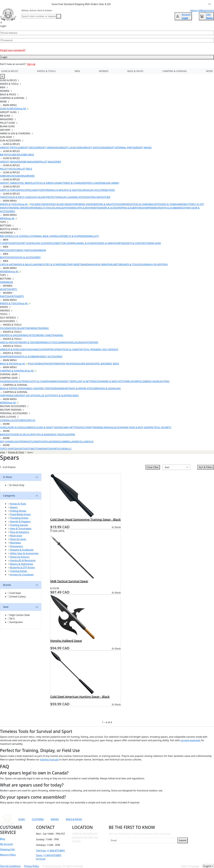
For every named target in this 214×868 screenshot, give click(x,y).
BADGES (5, 435)
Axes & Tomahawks (21, 529)
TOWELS (128, 381)
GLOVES (60, 236)
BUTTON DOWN (65, 243)
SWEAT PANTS (24, 250)
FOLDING (5, 328)
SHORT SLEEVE (26, 243)
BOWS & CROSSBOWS (32, 342)
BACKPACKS (45, 364)
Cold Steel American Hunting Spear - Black (80, 697)
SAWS (62, 342)
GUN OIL (36, 197)
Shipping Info (7, 849)
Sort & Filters (206, 467)
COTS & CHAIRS (39, 381)
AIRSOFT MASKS (143, 148)
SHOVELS (71, 342)
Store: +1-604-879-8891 (49, 855)
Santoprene (16, 622)
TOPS (3, 449)
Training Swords (19, 525)
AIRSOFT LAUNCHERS (71, 148)
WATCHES (41, 442)
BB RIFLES (18, 155)
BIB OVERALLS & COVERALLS (16, 236)
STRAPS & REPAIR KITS (79, 388)
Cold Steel (15, 593)
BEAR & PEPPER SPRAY (12, 388)
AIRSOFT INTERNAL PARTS (119, 148)
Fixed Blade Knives (20, 514)
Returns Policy (8, 855)
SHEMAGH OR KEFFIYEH (155, 264)
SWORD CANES (44, 335)
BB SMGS (29, 155)
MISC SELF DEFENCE (107, 350)
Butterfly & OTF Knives (22, 567)
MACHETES (155, 204)
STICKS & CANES (140, 204)
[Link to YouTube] (137, 819)
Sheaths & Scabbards (22, 550)
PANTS (4, 250)
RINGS (57, 442)
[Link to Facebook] (144, 819)
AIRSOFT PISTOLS (10, 148)
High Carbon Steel (20, 615)
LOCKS (119, 427)
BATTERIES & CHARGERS (72, 183)
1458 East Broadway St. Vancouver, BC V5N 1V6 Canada (85, 837)
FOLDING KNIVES (40, 204)
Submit (183, 840)
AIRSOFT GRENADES (48, 148)
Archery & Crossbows (22, 575)
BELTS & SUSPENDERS (77, 236)
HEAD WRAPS (102, 264)
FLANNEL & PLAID (84, 243)
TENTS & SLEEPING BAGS (65, 396)
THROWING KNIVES (83, 204)
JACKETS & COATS (132, 243)
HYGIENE (5, 381)
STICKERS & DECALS (20, 435)
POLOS (53, 243)
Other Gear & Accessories (24, 553)
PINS (72, 435)
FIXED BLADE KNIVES (61, 204)
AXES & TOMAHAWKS (173, 204)
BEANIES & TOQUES (130, 264)
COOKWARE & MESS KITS (109, 381)
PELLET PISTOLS (9, 169)
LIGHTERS (19, 442)
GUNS (22, 819)
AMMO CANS (32, 388)
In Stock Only (17, 485)
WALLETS (94, 236)
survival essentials (190, 740)
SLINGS (84, 190)
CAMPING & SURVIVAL (175, 71)
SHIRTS (14, 243)
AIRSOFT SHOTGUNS (94, 148)
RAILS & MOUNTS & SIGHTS (65, 190)
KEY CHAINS (7, 442)
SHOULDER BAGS (82, 364)
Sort (167, 467)
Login (107, 57)
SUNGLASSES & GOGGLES (14, 427)
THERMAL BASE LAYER (44, 236)
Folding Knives (18, 511)
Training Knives (19, 571)
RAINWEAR (61, 388)
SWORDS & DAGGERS (12, 335)
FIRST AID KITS (27, 396)
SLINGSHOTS (83, 342)
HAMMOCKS (55, 381)
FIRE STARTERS (47, 388)
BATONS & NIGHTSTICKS (108, 204)
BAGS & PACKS (135, 71)
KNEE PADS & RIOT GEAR (136, 427)
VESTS (145, 243)
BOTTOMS (37, 449)
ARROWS (30, 176)
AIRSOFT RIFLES (28, 148)
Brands (7, 585)
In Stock (8, 477)
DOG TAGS (57, 435)
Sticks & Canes (18, 539)
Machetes (16, 543)
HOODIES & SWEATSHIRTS (108, 243)
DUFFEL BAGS (99, 364)
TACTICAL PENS (88, 350)
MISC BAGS (113, 364)
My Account (6, 844)
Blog (3, 839)
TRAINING (43, 328)
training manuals (49, 760)
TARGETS (5, 197)
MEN (77, 71)
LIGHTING (164, 381)
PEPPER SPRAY (53, 350)
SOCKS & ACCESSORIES (28, 257)
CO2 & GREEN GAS (48, 183)
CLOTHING (38, 819)
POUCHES (33, 364)
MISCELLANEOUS (84, 442)
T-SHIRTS (5, 243)
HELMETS (114, 264)
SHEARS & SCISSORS (110, 208)
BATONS (27, 350)
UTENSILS (25, 381)
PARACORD (13, 396)
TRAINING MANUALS (104, 427)
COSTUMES (19, 420)
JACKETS (4, 289)
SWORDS (126, 204)
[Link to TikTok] (158, 819)
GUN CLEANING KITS (72, 197)
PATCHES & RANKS (41, 435)
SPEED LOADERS (94, 183)
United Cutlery (18, 597)
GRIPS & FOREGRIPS (11, 190)
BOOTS (4, 257)
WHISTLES (30, 442)
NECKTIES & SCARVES (51, 264)
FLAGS (66, 435)
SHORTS (12, 250)
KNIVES (55, 819)
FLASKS (50, 442)
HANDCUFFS (38, 350)
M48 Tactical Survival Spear (69, 581)
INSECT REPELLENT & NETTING (79, 381)
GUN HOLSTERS (97, 190)
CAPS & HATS (7, 264)
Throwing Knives (19, 518)
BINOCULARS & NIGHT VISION (45, 427)
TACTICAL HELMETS (160, 427)
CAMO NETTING (71, 427)
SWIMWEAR (6, 282)
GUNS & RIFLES (10, 71)
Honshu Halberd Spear (66, 641)
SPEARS (34, 208)
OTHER (106, 197)
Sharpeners (17, 546)
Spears (14, 507)
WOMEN (104, 71)
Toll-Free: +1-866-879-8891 (51, 851)
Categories (9, 496)
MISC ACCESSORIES (52, 357)
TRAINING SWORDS (19, 208)
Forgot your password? (13, 50)
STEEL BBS (23, 183)
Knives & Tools (18, 504)
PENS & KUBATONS (132, 208)
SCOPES (27, 190)
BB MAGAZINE (31, 162)
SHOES (12, 257)
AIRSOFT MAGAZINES (12, 162)
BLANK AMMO (111, 183)
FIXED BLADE (17, 328)
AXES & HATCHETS (10, 342)
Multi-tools (16, 536)
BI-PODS (110, 190)
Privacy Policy (31, 866)
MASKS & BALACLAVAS (27, 264)
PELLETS (34, 183)
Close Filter (153, 467)
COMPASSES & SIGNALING (106, 388)
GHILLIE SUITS (43, 396)
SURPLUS (30, 420)
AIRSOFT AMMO (9, 183)
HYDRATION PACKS (62, 364)
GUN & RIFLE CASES (21, 197)
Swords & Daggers (20, 521)
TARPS (3, 396)
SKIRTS (20, 296)
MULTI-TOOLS (46, 208)
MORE (209, 71)
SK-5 (12, 619)
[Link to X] (166, 819)
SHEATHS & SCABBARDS (170, 208)
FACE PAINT (86, 427)
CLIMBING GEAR (149, 381)
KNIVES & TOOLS (46, 71)
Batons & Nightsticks (22, 564)
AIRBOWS (5, 176)
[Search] (39, 16)
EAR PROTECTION (51, 197)
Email (41, 859)
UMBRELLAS (68, 442)
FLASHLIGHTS (61, 208)
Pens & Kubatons (20, 532)
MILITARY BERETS (72, 264)
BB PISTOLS (6, 155)
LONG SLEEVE (41, 243)
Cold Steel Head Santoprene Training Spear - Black (85, 519)
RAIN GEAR (155, 243)
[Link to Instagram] (151, 819)
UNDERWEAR (39, 250)
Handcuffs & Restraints (23, 560)
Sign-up (31, 64)
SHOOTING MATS (93, 197)
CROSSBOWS (18, 176)
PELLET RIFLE (25, 169)
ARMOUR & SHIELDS (11, 350)
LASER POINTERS (40, 190)
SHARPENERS (149, 208)
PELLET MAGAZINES (50, 162)
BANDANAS (88, 264)
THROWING (31, 328)
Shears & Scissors (20, 557)
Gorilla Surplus (53, 866)
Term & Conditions (10, 866)
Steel (6, 607)
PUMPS (136, 381)
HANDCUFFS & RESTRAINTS (83, 208)
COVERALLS (6, 420)
